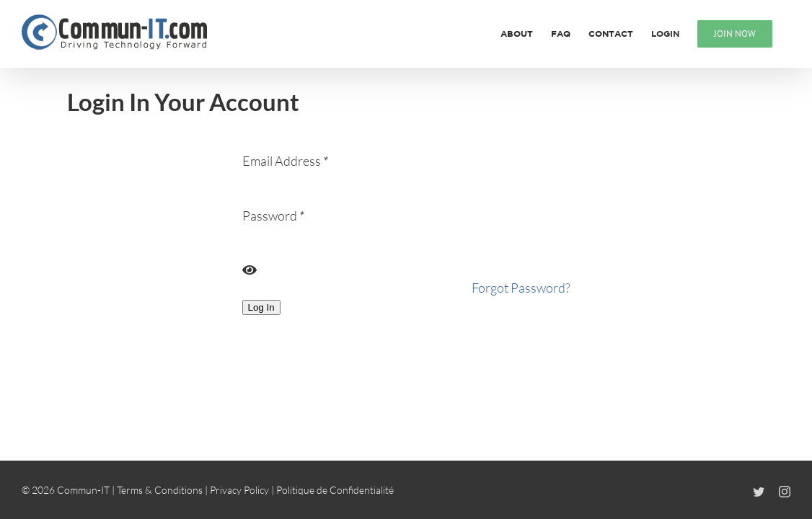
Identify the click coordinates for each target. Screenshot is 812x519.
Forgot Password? (521, 288)
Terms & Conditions (160, 490)
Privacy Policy (239, 490)
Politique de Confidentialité (335, 490)
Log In (261, 307)
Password (273, 216)
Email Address (285, 161)
